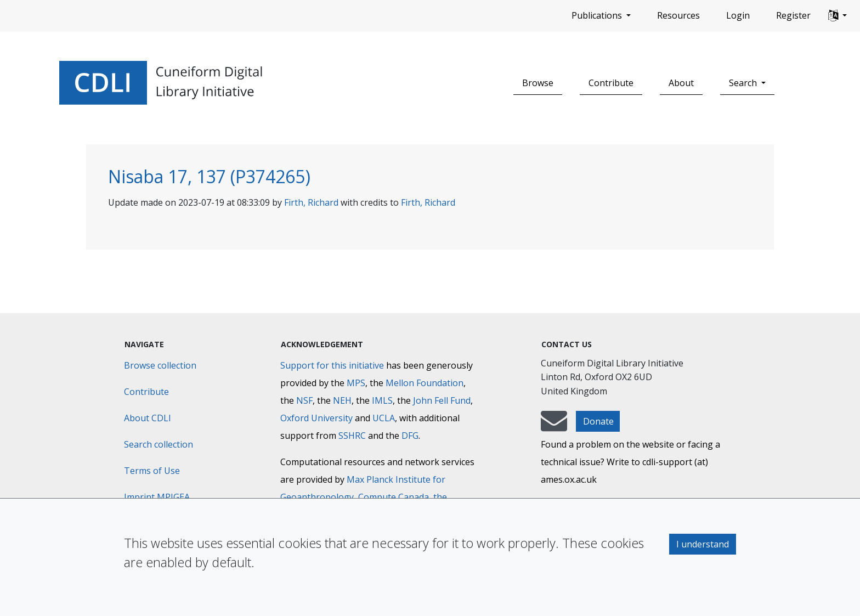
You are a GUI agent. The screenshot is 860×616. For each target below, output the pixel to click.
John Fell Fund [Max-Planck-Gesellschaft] (442, 400)
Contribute (611, 83)
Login (738, 15)
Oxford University (316, 418)
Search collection (159, 444)
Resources (678, 15)
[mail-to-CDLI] (554, 426)
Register (793, 15)
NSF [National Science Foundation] (304, 400)
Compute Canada (394, 497)
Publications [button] (598, 15)
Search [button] (744, 83)
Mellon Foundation (425, 383)
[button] (838, 16)
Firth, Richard (311, 202)
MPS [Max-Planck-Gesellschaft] (356, 383)
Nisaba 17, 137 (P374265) (209, 176)
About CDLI (148, 418)
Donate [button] (598, 421)
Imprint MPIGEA (157, 497)
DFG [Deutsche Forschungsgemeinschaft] (410, 436)
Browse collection (160, 365)
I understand (703, 544)
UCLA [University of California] (384, 418)
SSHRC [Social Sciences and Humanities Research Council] (352, 436)
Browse (538, 83)
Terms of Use (152, 471)
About (681, 83)
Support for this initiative (332, 365)
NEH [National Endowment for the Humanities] (342, 400)
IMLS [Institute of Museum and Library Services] (382, 400)
